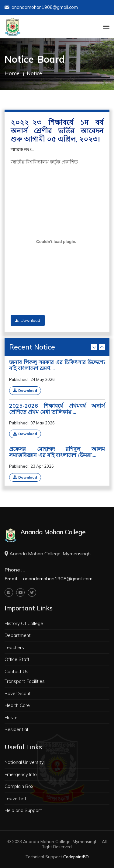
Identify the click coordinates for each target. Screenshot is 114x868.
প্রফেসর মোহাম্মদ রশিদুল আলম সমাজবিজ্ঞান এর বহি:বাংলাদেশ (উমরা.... (57, 452)
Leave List (16, 798)
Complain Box (19, 786)
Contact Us (16, 671)
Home (12, 73)
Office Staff (17, 659)
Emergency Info (21, 774)
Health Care (17, 705)
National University (24, 762)
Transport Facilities (25, 681)
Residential (16, 729)
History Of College (24, 623)
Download (28, 320)
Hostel (12, 717)
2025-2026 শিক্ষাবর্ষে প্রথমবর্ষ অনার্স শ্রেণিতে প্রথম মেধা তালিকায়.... (57, 409)
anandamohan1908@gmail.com (41, 8)
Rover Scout (18, 693)
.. (24, 570)
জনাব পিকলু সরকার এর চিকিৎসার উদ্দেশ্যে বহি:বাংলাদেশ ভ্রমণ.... (57, 365)
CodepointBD (76, 857)
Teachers (14, 647)
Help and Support (23, 810)
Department (18, 635)
